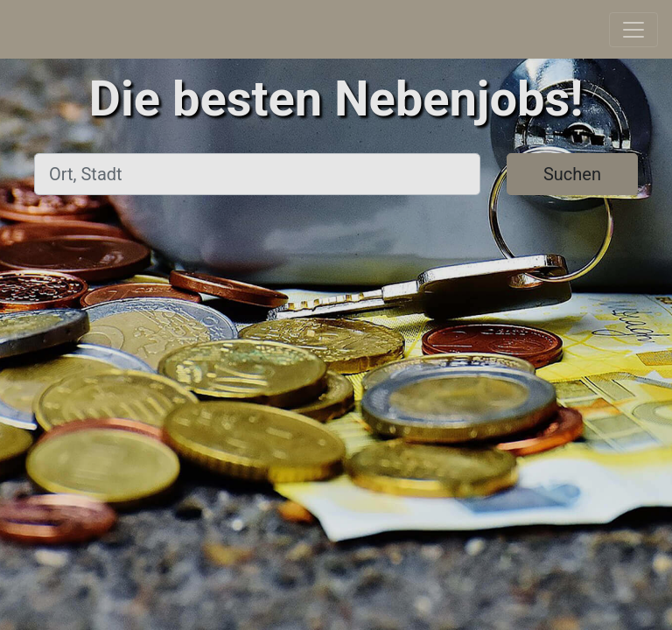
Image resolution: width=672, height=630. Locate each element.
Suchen (572, 174)
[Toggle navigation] (633, 30)
